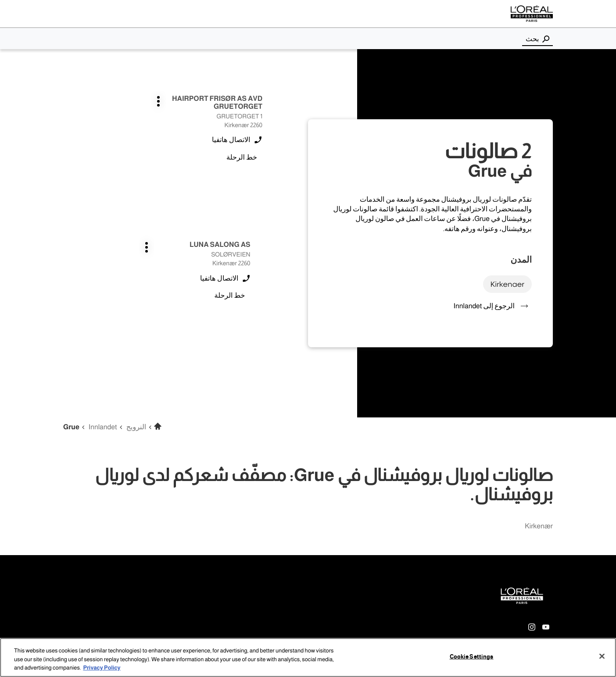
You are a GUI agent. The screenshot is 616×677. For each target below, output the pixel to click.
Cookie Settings (472, 656)
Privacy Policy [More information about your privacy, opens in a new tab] (102, 668)
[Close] (602, 656)
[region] (308, 657)
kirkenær (539, 526)
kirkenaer (507, 284)
